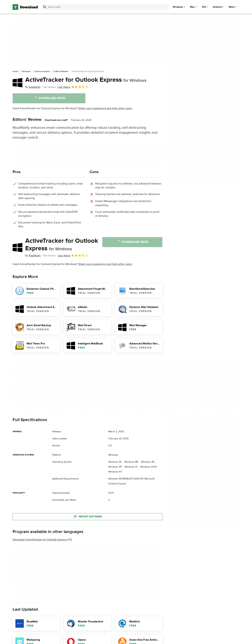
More (233, 7)
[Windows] (26, 72)
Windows (178, 7)
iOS (204, 7)
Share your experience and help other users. (105, 108)
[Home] (15, 72)
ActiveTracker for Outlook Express (86, 80)
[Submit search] (45, 7)
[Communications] (42, 72)
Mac (192, 7)
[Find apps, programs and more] (106, 7)
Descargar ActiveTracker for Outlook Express (40, 540)
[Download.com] (25, 7)
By (33, 87)
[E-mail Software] (61, 72)
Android (217, 7)
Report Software (87, 517)
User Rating (73, 87)
